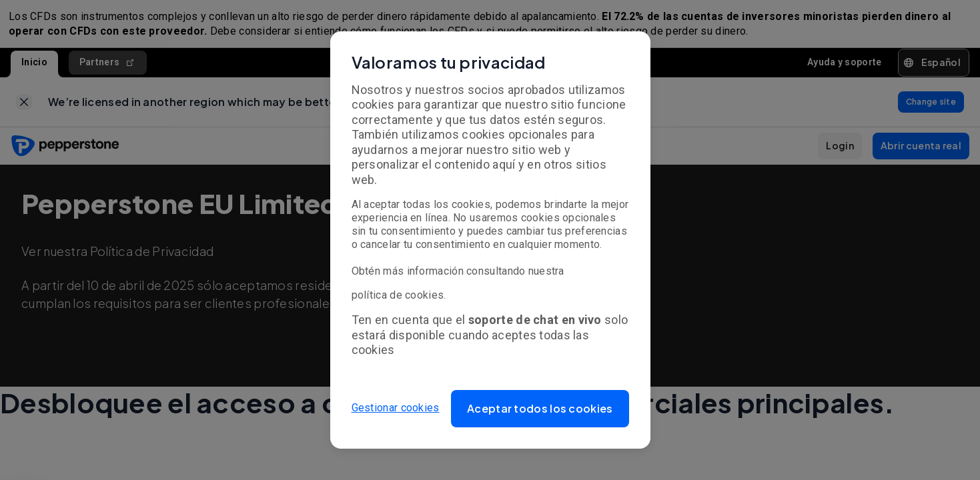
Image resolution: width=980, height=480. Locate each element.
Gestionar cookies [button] (396, 408)
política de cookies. (399, 295)
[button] (540, 409)
